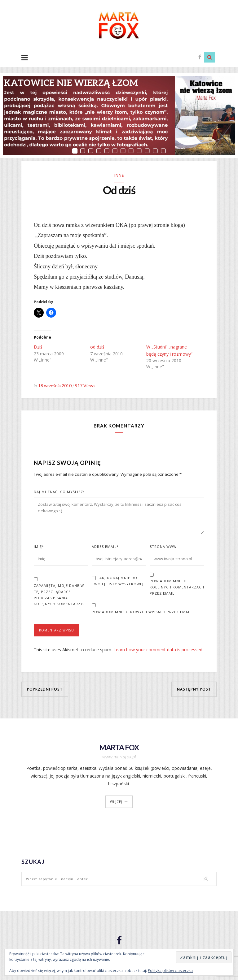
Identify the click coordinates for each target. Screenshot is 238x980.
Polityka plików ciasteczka (170, 971)
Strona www (163, 546)
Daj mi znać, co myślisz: (59, 492)
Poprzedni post (45, 689)
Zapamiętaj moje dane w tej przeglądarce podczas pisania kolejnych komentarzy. (59, 595)
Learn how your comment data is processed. (158, 650)
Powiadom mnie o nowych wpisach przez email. (142, 612)
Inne (119, 175)
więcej (116, 802)
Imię (39, 546)
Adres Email (105, 546)
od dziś (97, 347)
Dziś (38, 347)
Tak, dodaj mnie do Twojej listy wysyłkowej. (118, 581)
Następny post (194, 689)
